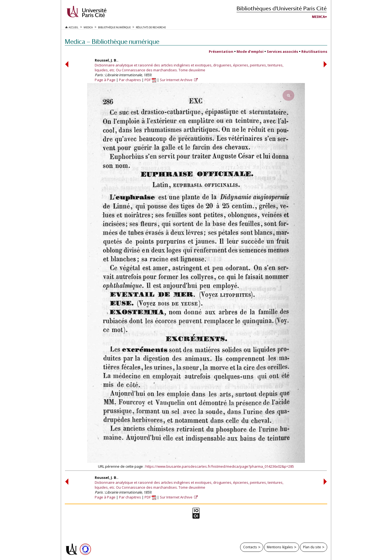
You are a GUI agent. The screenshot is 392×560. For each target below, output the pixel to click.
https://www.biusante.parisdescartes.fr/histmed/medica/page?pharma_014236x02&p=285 (220, 466)
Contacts (250, 547)
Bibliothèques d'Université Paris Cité (282, 8)
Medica (318, 17)
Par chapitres (130, 80)
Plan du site (312, 547)
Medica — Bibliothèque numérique (112, 42)
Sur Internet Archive (177, 80)
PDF (150, 80)
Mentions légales (280, 547)
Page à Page (105, 80)
